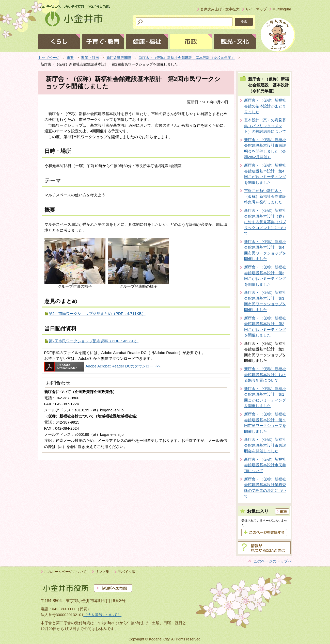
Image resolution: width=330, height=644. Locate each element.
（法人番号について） (102, 615)
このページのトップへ (273, 561)
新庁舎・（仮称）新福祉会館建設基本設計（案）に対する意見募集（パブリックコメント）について (265, 222)
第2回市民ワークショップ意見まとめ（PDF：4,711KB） (97, 313)
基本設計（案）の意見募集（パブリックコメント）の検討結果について (265, 126)
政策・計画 (90, 58)
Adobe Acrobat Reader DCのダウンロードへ (103, 366)
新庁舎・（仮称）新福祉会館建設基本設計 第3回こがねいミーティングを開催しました (265, 276)
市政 (70, 58)
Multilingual (282, 9)
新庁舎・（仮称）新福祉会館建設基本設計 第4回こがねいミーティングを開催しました (265, 174)
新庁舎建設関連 (119, 58)
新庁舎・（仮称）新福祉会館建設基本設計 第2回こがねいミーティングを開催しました (265, 327)
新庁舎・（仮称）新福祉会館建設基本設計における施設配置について (265, 375)
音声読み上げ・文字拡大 (220, 9)
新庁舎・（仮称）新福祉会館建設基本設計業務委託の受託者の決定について (265, 488)
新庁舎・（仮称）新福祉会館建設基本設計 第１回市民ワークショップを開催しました (265, 423)
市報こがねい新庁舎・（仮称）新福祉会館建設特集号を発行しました (265, 196)
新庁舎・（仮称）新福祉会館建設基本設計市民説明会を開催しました (265, 445)
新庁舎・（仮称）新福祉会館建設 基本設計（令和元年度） (187, 58)
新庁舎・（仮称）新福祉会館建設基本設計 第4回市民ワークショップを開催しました (265, 250)
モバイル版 (127, 572)
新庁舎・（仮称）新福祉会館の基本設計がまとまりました (265, 106)
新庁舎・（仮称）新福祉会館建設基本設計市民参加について (265, 465)
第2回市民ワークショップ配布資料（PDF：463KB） (94, 341)
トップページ (49, 58)
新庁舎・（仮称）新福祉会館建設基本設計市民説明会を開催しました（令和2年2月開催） (265, 148)
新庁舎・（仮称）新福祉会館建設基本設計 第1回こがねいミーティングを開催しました (265, 397)
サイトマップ (256, 9)
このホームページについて (65, 572)
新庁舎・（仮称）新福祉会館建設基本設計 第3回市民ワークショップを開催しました (265, 301)
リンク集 (102, 572)
